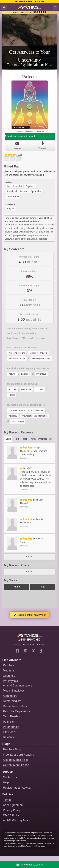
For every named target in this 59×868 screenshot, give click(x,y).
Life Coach (10, 732)
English (11, 209)
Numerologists (12, 701)
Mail (25, 439)
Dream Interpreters (15, 706)
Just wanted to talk (17, 358)
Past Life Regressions (17, 711)
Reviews (8, 737)
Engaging (25, 374)
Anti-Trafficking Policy (17, 820)
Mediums (9, 671)
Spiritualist (36, 191)
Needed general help (41, 358)
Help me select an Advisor (29, 615)
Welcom (29, 77)
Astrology (13, 416)
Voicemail (42, 145)
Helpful (12, 395)
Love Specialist (14, 186)
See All (30, 557)
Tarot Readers (12, 716)
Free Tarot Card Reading (19, 755)
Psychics (30, 186)
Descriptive (26, 389)
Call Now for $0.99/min (29, 865)
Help (6, 782)
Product (42, 439)
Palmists (8, 722)
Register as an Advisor (17, 788)
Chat (34, 439)
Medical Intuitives (14, 691)
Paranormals (11, 727)
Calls (8, 439)
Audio (17, 587)
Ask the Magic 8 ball (16, 760)
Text (17, 439)
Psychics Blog (12, 749)
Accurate (13, 374)
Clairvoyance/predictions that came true (26, 410)
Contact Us (10, 777)
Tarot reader (13, 196)
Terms (7, 800)
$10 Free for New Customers (29, 2)
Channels (9, 676)
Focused (39, 389)
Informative (41, 374)
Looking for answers (38, 353)
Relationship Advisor (17, 191)
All (51, 439)
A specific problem (17, 353)
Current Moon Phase (16, 765)
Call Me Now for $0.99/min (20, 136)
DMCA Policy (11, 815)
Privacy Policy (12, 810)
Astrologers (10, 696)
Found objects (18, 421)
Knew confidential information (35, 416)
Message (17, 145)
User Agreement (13, 805)
